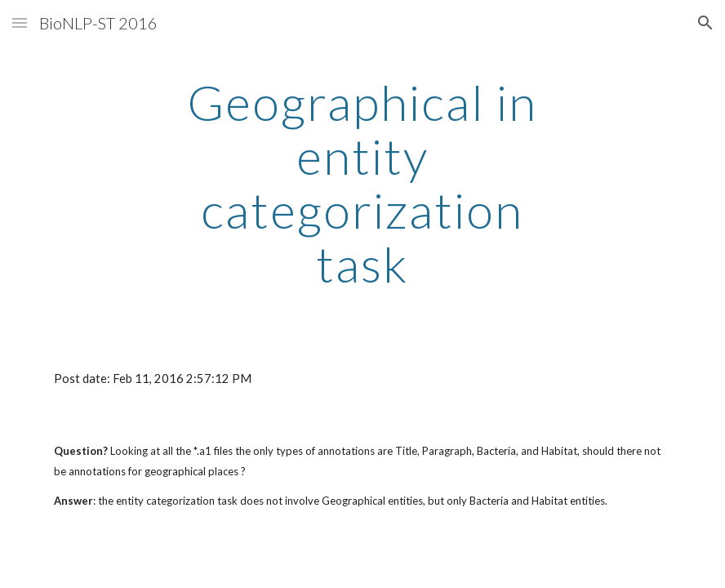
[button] (20, 22)
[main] (362, 183)
